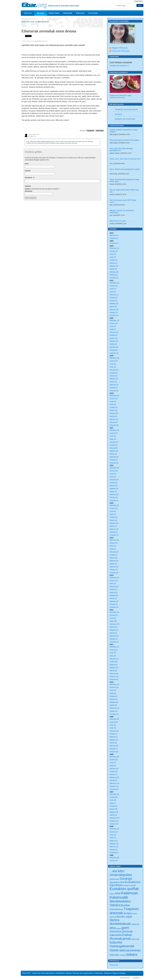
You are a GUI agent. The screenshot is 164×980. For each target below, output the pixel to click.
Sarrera (28, 13)
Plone (115, 973)
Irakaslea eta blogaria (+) (119, 66)
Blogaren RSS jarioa (120, 48)
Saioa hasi (138, 1)
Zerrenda (93, 13)
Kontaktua (136, 978)
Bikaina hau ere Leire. (118, 221)
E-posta (28, 171)
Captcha (28, 186)
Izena (27, 164)
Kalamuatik (100, 131)
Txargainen (90, 131)
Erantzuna (29, 178)
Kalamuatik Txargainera (35, 22)
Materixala (54, 13)
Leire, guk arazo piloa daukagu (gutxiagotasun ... (121, 149)
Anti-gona (118, 114)
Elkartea (80, 13)
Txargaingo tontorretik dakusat (126, 109)
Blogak (41, 13)
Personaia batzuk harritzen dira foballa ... (125, 140)
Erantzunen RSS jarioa (121, 51)
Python (123, 973)
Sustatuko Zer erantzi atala (125, 119)
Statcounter (114, 965)
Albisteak (68, 13)
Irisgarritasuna (125, 978)
